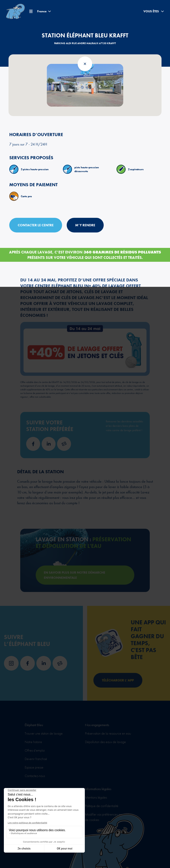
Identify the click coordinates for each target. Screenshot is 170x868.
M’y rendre (85, 225)
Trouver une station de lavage (44, 733)
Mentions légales (96, 797)
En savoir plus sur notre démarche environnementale (78, 570)
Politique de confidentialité (102, 806)
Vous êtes (154, 11)
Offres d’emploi (35, 750)
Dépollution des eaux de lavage (105, 742)
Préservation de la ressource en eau (108, 733)
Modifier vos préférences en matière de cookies (109, 817)
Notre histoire (33, 742)
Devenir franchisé (36, 759)
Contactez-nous (35, 776)
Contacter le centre (36, 225)
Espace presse (34, 767)
